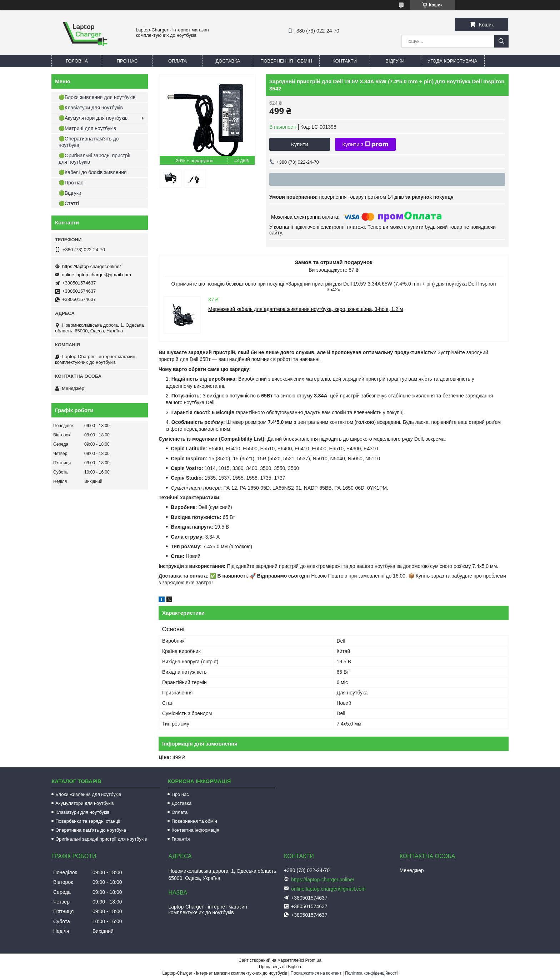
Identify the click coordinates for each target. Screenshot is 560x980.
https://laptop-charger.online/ (91, 266)
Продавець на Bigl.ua (280, 967)
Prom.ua (313, 960)
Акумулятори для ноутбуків (85, 803)
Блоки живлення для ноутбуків (88, 794)
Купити (300, 144)
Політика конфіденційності (371, 973)
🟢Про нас (71, 183)
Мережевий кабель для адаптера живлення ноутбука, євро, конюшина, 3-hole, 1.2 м (306, 309)
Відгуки (395, 61)
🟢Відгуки (70, 193)
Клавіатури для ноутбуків (82, 812)
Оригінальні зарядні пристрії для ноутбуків (101, 839)
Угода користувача (452, 61)
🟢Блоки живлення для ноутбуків (97, 97)
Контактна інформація (195, 830)
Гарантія (181, 839)
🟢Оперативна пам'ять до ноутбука (89, 142)
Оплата (177, 61)
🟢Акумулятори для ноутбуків (93, 118)
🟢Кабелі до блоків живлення (93, 172)
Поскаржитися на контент (316, 973)
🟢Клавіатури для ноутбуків (91, 108)
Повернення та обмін (194, 821)
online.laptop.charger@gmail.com (96, 275)
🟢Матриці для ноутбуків (87, 128)
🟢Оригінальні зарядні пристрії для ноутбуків (94, 159)
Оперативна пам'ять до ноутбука (91, 830)
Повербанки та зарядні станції (88, 821)
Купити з (365, 144)
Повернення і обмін (286, 61)
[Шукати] (501, 41)
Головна (77, 61)
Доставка (228, 61)
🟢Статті (69, 203)
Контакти (345, 61)
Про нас (127, 61)
